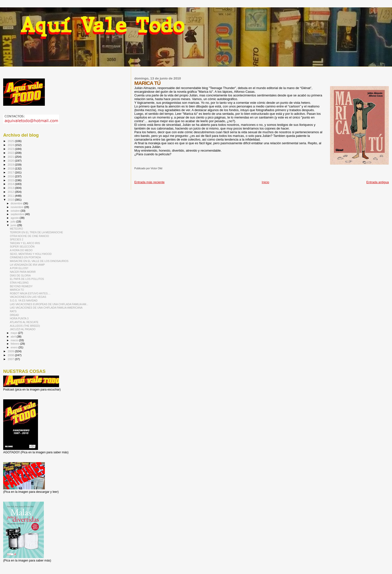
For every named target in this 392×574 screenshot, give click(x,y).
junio (14, 225)
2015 (11, 180)
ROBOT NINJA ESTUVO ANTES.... (30, 293)
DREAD (14, 315)
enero (15, 347)
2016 (11, 176)
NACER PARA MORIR (23, 272)
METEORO (16, 229)
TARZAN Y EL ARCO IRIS (25, 243)
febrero (15, 344)
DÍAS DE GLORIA (20, 275)
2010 (11, 200)
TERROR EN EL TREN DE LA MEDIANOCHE (36, 232)
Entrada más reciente (149, 182)
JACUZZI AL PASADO (23, 329)
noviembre (18, 207)
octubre (16, 211)
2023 (11, 149)
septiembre (18, 214)
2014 (11, 184)
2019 (11, 164)
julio (14, 222)
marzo (15, 340)
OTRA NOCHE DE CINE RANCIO (29, 236)
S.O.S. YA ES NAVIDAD (24, 300)
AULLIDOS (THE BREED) (25, 326)
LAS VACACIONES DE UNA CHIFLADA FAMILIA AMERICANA (46, 308)
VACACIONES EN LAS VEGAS (28, 297)
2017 (11, 172)
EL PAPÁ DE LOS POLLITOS (27, 279)
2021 (11, 157)
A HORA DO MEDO (21, 250)
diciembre (17, 203)
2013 (11, 188)
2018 (11, 168)
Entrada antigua (378, 182)
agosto (15, 218)
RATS (13, 311)
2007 (11, 359)
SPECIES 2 (17, 239)
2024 (11, 145)
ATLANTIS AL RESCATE (24, 322)
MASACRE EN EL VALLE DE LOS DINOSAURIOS (39, 261)
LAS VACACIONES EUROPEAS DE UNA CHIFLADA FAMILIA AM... (49, 304)
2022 (11, 153)
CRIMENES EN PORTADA (25, 257)
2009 (11, 351)
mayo (14, 333)
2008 (11, 355)
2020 (11, 161)
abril (14, 337)
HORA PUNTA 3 (19, 318)
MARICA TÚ (17, 290)
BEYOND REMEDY (21, 286)
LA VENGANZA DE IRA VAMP (27, 265)
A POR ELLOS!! (19, 268)
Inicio (265, 182)
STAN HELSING (19, 283)
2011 (11, 196)
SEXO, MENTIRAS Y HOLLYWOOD (31, 254)
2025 (11, 141)
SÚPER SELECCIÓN (22, 247)
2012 (11, 192)
